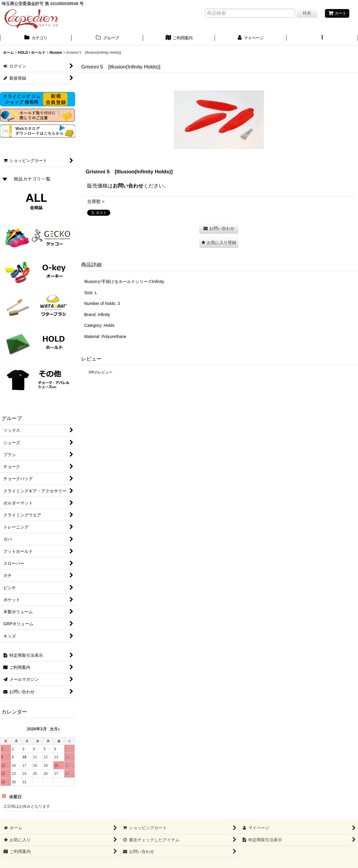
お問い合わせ (128, 186)
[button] (322, 38)
